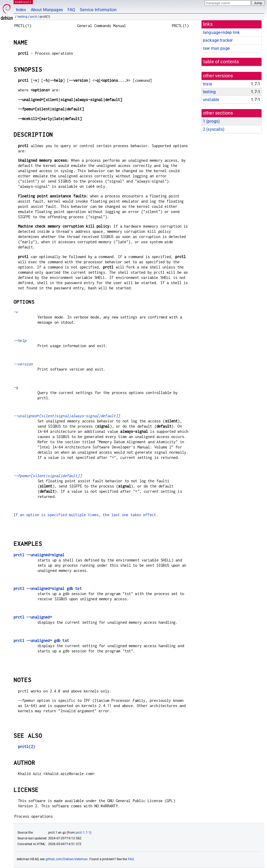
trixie (207, 84)
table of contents (221, 62)
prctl (34, 17)
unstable (211, 100)
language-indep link (221, 32)
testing (22, 17)
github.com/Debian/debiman (67, 859)
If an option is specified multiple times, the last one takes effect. (86, 515)
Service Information (98, 10)
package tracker (218, 40)
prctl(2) (26, 747)
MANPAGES (23, 2)
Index (21, 10)
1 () (211, 121)
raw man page (216, 48)
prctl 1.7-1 (83, 833)
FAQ (71, 10)
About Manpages (47, 10)
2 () (214, 129)
